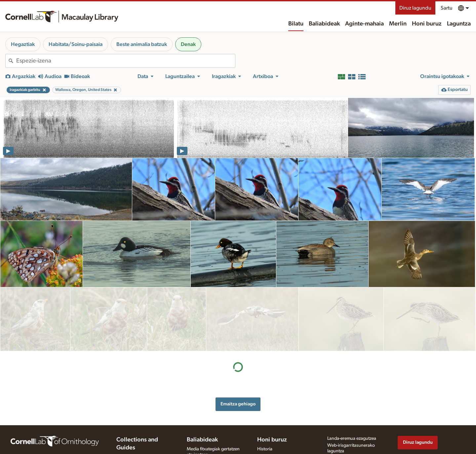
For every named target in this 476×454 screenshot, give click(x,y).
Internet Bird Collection (139, 446)
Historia (265, 419)
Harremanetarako (275, 433)
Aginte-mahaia (364, 24)
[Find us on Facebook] (402, 438)
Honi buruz (427, 24)
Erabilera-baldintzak (347, 435)
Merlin (398, 24)
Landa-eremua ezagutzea (352, 408)
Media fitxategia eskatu (209, 451)
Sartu (447, 8)
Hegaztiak (23, 44)
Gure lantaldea (272, 426)
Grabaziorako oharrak (209, 432)
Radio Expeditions (134, 439)
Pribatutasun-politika (347, 428)
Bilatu (296, 24)
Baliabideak (324, 24)
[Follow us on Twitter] (415, 438)
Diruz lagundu (415, 8)
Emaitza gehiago (238, 340)
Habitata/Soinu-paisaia (76, 44)
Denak (188, 44)
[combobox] (126, 61)
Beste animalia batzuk (142, 44)
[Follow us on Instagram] (428, 438)
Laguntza (459, 24)
